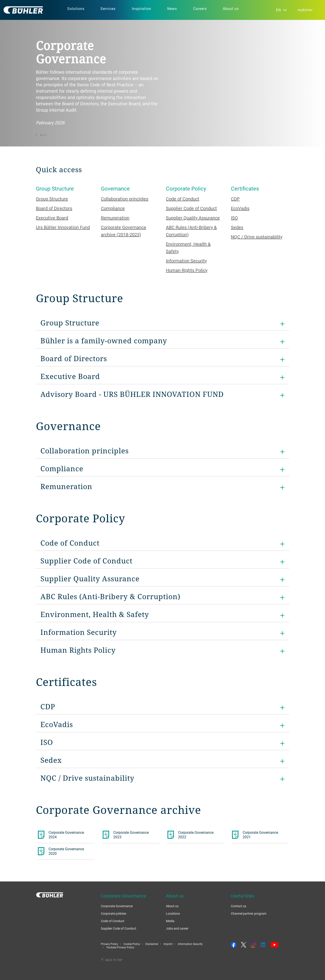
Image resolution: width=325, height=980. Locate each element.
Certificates (245, 188)
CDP (235, 199)
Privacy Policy (109, 944)
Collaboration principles (125, 199)
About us (172, 906)
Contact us (239, 906)
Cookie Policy (132, 944)
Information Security (186, 261)
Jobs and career (177, 928)
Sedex (237, 227)
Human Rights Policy (187, 270)
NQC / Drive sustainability (257, 237)
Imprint (168, 944)
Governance (115, 188)
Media (170, 921)
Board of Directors (54, 208)
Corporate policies (114, 913)
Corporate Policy (186, 188)
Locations (173, 913)
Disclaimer (152, 944)
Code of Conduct (183, 199)
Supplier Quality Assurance (193, 218)
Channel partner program (249, 913)
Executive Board (52, 218)
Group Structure (55, 188)
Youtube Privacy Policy (120, 947)
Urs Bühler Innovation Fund (63, 227)
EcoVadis (240, 208)
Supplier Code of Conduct (191, 208)
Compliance (113, 208)
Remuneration (115, 218)
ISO (234, 218)
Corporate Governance (117, 906)
